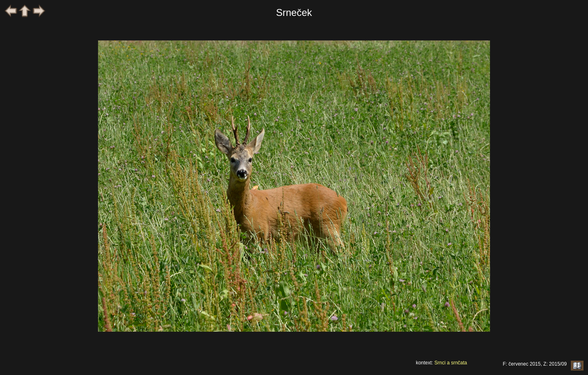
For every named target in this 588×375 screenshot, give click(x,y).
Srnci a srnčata (451, 363)
